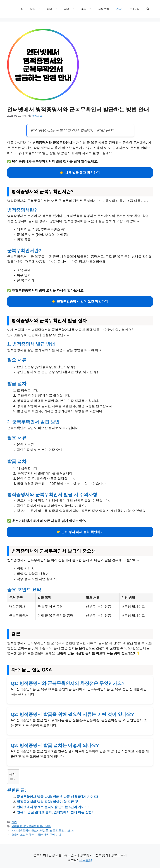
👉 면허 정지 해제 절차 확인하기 (80, 532)
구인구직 (134, 9)
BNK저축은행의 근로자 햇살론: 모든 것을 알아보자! (42, 830)
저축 (71, 9)
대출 (54, 9)
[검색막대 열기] (148, 9)
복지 (37, 9)
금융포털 (104, 9)
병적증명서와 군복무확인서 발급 (31, 826)
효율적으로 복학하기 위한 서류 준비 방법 (36, 835)
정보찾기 (86, 855)
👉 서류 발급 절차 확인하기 (80, 173)
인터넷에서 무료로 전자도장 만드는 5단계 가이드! (53, 807)
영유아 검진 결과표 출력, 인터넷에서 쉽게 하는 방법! (55, 812)
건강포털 (55, 855)
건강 (119, 9)
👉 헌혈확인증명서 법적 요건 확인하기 (80, 301)
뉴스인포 (71, 855)
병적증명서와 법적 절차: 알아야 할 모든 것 (47, 802)
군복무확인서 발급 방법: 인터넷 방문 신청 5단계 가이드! (57, 797)
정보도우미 (119, 855)
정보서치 (40, 855)
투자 (88, 9)
